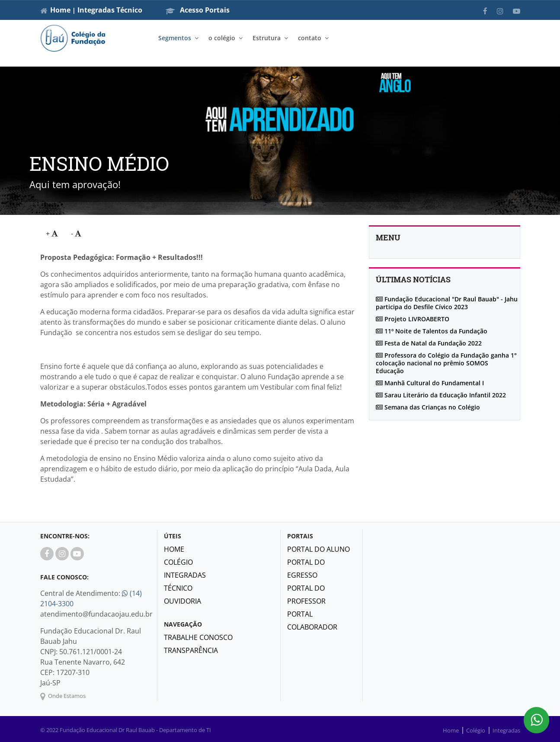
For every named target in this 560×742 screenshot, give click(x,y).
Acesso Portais (198, 10)
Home (60, 10)
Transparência (191, 650)
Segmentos (175, 38)
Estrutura (267, 38)
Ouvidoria (182, 601)
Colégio (178, 562)
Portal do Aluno (318, 549)
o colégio (222, 38)
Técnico (129, 10)
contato (310, 38)
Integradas (96, 10)
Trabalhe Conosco (198, 637)
